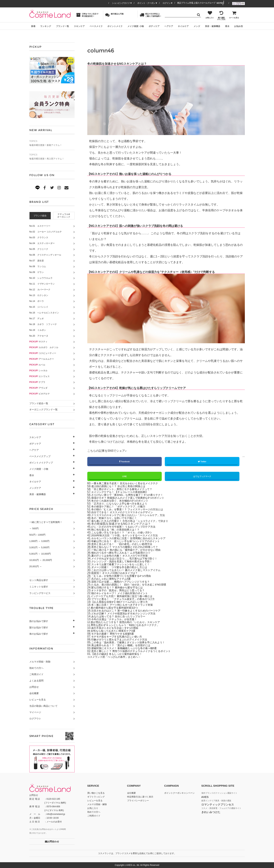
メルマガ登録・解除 (97, 804)
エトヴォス (40, 376)
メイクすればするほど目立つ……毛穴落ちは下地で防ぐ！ (129, 559)
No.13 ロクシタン (39, 295)
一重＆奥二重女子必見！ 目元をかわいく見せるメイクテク (129, 484)
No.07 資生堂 (37, 261)
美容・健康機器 (213, 26)
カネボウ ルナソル (44, 347)
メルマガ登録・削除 (40, 662)
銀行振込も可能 (114, 15)
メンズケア (35, 488)
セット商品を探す (39, 580)
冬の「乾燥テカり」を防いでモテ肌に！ (117, 519)
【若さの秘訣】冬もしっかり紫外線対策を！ (120, 654)
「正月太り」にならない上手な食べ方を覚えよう (123, 504)
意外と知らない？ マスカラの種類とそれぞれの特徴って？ (129, 547)
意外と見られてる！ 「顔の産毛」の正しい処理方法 (126, 545)
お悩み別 (239, 26)
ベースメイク (96, 26)
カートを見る (234, 15)
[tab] (40, 216)
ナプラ (37, 382)
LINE (124, 477)
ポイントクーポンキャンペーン (179, 793)
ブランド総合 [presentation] (40, 216)
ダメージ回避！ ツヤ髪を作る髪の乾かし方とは (123, 568)
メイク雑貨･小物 (136, 26)
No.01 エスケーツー (40, 226)
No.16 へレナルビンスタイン (44, 313)
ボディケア (154, 26)
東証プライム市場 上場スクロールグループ (196, 3)
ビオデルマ (40, 394)
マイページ (35, 712)
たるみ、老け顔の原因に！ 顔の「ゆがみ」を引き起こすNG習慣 (134, 585)
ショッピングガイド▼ (122, 3)
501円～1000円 (37, 535)
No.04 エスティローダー (42, 243)
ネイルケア (183, 26)
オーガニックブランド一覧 (43, 410)
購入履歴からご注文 (221, 15)
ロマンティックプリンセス (218, 804)
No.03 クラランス (39, 238)
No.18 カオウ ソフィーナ (43, 324)
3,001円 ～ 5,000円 (39, 547)
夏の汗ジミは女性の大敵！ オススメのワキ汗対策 (124, 556)
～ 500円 (34, 528)
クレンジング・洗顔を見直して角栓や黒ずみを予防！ (126, 562)
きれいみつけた (211, 812)
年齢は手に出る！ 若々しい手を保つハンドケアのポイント (130, 542)
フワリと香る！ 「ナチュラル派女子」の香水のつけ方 (127, 599)
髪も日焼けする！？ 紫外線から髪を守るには (121, 588)
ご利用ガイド (36, 674)
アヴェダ (38, 388)
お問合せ (34, 687)
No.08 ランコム (38, 266)
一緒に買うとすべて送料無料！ (46, 522)
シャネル (38, 371)
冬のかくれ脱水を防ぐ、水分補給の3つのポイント (124, 501)
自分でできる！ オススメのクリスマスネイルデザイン (126, 513)
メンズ (197, 26)
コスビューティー (43, 353)
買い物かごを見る (96, 793)
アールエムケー (42, 359)
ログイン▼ (168, 3)
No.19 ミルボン (38, 330)
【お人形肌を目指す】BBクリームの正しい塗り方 (124, 602)
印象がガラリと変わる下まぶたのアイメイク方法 (123, 640)
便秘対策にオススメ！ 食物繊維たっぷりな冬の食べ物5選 (129, 649)
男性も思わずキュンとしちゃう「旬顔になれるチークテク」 (130, 626)
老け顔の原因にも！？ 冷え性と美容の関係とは (122, 487)
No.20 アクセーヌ (39, 336)
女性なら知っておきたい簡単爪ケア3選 (117, 631)
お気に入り (210, 15)
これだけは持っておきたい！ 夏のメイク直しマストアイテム (131, 571)
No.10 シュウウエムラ (41, 278)
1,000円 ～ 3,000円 (39, 541)
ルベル (37, 365)
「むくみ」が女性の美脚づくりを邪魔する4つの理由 (125, 576)
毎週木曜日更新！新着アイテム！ (52, 143)
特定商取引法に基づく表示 (140, 797)
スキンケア (79, 26)
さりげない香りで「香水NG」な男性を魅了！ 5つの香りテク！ (132, 495)
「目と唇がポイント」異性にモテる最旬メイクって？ (126, 490)
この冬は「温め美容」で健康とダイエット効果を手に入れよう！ (133, 643)
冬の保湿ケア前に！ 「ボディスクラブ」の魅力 (122, 507)
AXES (205, 797)
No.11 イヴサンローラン (42, 284)
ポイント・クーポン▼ (147, 3)
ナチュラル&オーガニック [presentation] (64, 216)
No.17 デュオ (37, 318)
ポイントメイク (115, 26)
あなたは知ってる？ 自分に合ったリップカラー (122, 617)
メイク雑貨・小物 (39, 469)
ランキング (46, 26)
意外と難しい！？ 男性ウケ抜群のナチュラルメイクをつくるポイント (137, 652)
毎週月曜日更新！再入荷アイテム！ (52, 157)
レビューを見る (38, 700)
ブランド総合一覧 (39, 403)
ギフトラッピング (96, 797)
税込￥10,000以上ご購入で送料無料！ (151, 15)
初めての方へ (36, 668)
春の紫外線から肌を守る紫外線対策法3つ (118, 608)
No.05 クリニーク (39, 249)
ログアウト (35, 719)
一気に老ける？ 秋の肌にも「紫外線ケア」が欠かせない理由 (131, 550)
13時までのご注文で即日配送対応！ (87, 15)
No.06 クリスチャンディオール (45, 255)
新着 (33, 26)
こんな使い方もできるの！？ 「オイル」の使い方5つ (126, 533)
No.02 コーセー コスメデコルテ (46, 232)
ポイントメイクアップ (41, 463)
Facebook (125, 462)
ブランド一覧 (62, 26)
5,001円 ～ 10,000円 (40, 554)
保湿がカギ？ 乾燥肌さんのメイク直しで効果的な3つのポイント (133, 498)
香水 (227, 26)
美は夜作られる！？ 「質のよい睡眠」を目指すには (125, 646)
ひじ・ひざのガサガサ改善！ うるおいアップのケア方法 (128, 527)
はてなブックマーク (202, 477)
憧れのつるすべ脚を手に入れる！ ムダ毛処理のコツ (125, 553)
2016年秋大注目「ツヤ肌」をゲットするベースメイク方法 (129, 536)
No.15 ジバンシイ (39, 307)
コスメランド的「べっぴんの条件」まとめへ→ (118, 657)
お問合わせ (52, 842)
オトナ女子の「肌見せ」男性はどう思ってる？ (122, 591)
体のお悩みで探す (39, 634)
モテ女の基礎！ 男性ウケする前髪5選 (116, 634)
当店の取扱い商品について (43, 706)
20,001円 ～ (36, 566)
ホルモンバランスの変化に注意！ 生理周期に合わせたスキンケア (134, 539)
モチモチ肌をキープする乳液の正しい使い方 (120, 637)
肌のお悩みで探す (39, 621)
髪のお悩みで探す (39, 628)
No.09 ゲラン (37, 272)
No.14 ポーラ (37, 301)
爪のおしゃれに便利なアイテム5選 (114, 579)
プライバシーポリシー (138, 801)
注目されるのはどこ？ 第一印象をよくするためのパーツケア (131, 611)
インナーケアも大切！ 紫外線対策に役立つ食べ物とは (126, 597)
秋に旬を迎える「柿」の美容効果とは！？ (119, 530)
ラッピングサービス (40, 593)
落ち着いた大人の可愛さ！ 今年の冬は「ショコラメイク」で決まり (135, 521)
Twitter (202, 462)
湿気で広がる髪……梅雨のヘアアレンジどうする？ (125, 582)
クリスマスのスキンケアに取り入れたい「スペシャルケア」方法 (133, 516)
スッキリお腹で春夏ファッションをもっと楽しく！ (125, 565)
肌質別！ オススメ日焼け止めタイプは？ (118, 573)
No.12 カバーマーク (40, 290)
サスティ (38, 342)
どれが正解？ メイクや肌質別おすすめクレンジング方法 (128, 614)
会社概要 (34, 693)
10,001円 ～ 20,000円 (41, 560)
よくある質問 (36, 681)
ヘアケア (169, 26)
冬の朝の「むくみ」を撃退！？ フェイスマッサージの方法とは (132, 510)
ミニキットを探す (39, 587)
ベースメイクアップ (40, 456)
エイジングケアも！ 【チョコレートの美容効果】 (124, 492)
